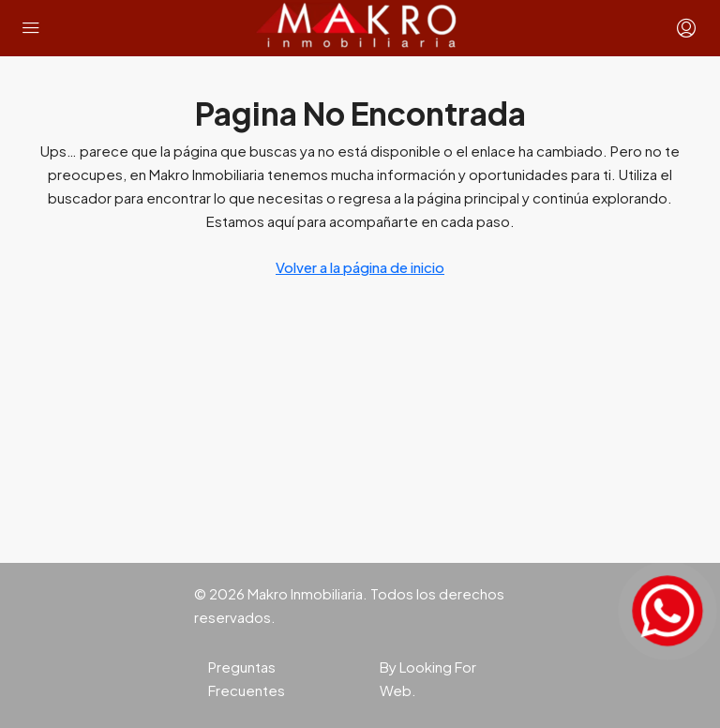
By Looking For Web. (428, 678)
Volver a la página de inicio (360, 267)
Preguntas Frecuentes (247, 678)
